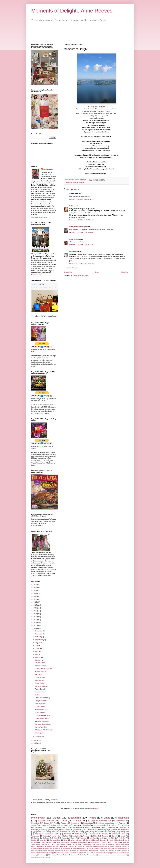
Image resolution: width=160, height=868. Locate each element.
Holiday (50, 827)
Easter (75, 825)
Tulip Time (111, 851)
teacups (107, 853)
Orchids (38, 695)
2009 (35, 628)
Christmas (121, 821)
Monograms (110, 844)
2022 (35, 590)
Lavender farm (87, 844)
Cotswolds (43, 855)
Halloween (84, 842)
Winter (64, 847)
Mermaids (38, 674)
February (39, 660)
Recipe (92, 818)
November (39, 634)
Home (97, 272)
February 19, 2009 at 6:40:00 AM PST (82, 199)
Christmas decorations (105, 823)
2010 (35, 625)
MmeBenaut (74, 252)
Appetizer (101, 832)
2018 (35, 602)
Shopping (86, 825)
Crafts (107, 818)
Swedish (51, 842)
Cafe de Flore (102, 855)
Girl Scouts (76, 844)
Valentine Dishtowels (42, 721)
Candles (66, 842)
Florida (34, 830)
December (39, 631)
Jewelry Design (90, 827)
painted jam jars (122, 851)
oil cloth (91, 853)
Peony (73, 832)
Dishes (88, 840)
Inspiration (123, 818)
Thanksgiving (105, 830)
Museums (105, 836)
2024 (35, 585)
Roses (64, 823)
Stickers (124, 847)
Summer (48, 834)
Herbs (55, 838)
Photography (38, 818)
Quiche (33, 857)
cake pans (34, 851)
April (37, 654)
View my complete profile (40, 217)
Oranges (74, 851)
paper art (58, 849)
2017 (35, 605)
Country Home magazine (43, 669)
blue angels (49, 849)
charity (123, 836)
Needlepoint (83, 849)
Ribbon (73, 838)
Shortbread (94, 851)
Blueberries (35, 838)
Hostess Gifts (95, 842)
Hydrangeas (125, 830)
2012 (35, 620)
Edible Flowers (80, 834)
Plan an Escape (40, 692)
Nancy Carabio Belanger (78, 227)
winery (75, 849)
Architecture (46, 844)
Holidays (119, 840)
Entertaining (74, 818)
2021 (35, 593)
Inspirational (77, 836)
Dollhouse (46, 838)
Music (118, 844)
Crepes (51, 851)
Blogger (96, 809)
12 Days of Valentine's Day (100, 821)
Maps (60, 855)
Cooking (56, 844)
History (111, 840)
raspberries (99, 853)
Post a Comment (72, 268)
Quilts (125, 842)
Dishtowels (67, 834)
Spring (34, 825)
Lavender (43, 840)
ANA (85, 830)
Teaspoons (74, 855)
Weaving (39, 857)
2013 (35, 617)
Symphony (34, 849)
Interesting (88, 823)
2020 (35, 596)
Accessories (94, 834)
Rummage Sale (55, 840)
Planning (38, 834)
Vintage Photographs (120, 849)
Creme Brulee (40, 683)
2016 (35, 608)
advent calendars (76, 840)
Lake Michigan (66, 830)
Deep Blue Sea (40, 677)
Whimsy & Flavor (41, 666)
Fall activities (66, 844)
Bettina (72, 206)
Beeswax (71, 847)
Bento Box (42, 853)
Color (113, 828)
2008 (35, 740)
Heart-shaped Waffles (42, 718)
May (37, 651)
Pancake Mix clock (122, 855)
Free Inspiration (40, 704)
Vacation (93, 838)
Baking (43, 825)
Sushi (66, 855)
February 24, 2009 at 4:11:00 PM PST (82, 264)
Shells (81, 832)
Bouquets (111, 832)
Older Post (125, 272)
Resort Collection (41, 689)
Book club (122, 838)
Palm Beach (62, 827)
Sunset (114, 836)
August (38, 643)
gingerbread (38, 832)
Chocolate (122, 828)
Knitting (34, 840)
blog (71, 183)
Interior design (46, 821)
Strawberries (35, 844)
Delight (53, 825)
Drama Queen (40, 733)
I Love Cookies (40, 707)
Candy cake (111, 855)
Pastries (77, 830)
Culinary (114, 825)
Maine (95, 836)
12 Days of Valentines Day (44, 730)
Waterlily (41, 847)
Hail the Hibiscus (41, 672)
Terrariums (108, 849)
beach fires (92, 855)
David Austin (53, 830)
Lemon (87, 836)
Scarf (90, 849)
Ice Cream (76, 827)
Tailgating (102, 851)
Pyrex (117, 847)
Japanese (93, 830)
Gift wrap (74, 842)
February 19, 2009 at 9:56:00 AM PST (82, 220)
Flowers (122, 823)
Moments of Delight (79, 183)
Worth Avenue (40, 680)
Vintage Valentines (41, 701)
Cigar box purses (123, 832)
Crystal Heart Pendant (42, 715)
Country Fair (89, 847)
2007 (35, 743)
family (102, 838)
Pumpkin (117, 842)
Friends (77, 821)
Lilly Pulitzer (99, 844)
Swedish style (98, 849)
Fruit (67, 836)
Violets (84, 853)
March (38, 657)
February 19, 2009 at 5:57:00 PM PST (82, 245)
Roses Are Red (40, 712)
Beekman (34, 853)
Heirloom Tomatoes (101, 847)
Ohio (67, 851)
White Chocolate (53, 847)
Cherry (114, 834)
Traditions (64, 825)
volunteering (66, 849)
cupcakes (43, 830)
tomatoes (43, 851)
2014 (35, 614)
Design (46, 823)
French (115, 830)
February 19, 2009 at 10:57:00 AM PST (82, 232)
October (38, 637)
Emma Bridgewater (100, 840)
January (38, 737)
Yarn (41, 849)
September (39, 640)
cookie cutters (56, 836)
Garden (56, 818)
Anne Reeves (74, 239)
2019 (35, 599)
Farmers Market (100, 825)
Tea (55, 823)
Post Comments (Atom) (81, 276)
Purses (43, 842)
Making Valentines (41, 727)
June (37, 649)
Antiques (125, 825)
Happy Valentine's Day (42, 698)
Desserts (39, 827)
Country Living (51, 832)
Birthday (105, 834)
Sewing (104, 827)
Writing (45, 836)
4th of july (111, 838)
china (58, 842)
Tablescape (35, 836)
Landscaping (59, 851)
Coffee (57, 834)
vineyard (46, 857)
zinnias (114, 853)
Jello (111, 847)
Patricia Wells (107, 842)
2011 (35, 623)
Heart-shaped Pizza (42, 710)
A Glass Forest (40, 663)
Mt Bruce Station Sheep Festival (64, 853)
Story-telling (90, 832)
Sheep (78, 853)
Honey (123, 834)
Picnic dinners (83, 851)
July (37, 646)
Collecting (35, 823)
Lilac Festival (52, 855)
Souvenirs (83, 838)
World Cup (83, 855)
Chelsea (79, 847)
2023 (35, 587)
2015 (35, 611)
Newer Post (68, 272)
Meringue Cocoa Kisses (43, 724)
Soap (65, 840)
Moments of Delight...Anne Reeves (72, 11)
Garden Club (63, 832)
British (50, 853)
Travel (64, 821)
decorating (75, 823)
